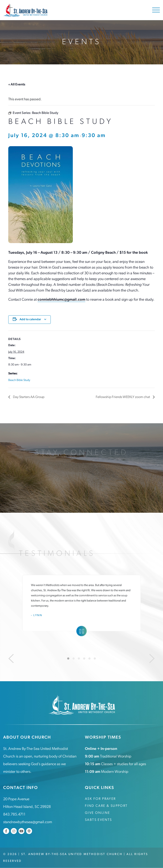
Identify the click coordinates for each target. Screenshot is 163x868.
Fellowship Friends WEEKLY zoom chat (123, 397)
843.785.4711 (14, 815)
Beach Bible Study (19, 380)
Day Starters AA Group (28, 397)
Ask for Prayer (100, 799)
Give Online (97, 813)
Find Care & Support (106, 806)
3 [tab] (79, 658)
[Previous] (11, 658)
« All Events (17, 85)
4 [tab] (84, 658)
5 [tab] (90, 658)
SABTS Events (98, 820)
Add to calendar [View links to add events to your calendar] (30, 319)
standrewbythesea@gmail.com (28, 822)
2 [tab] (74, 658)
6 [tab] (95, 658)
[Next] (152, 658)
